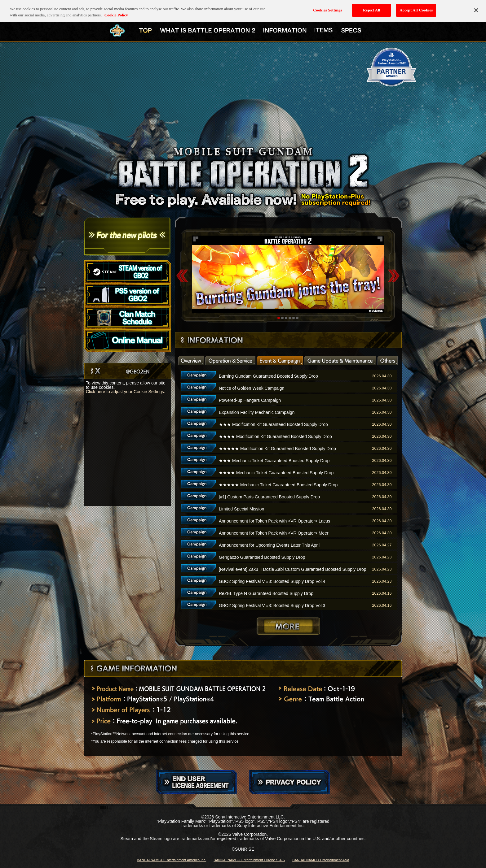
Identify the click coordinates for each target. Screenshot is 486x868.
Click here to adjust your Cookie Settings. (126, 392)
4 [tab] (290, 318)
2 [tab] (282, 318)
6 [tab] (297, 318)
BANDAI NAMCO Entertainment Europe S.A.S (249, 860)
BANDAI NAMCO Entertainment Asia (321, 860)
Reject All (372, 8)
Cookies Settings (327, 8)
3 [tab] (286, 318)
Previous (182, 276)
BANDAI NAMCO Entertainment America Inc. (171, 860)
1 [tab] (279, 318)
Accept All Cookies (416, 8)
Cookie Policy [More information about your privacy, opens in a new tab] (116, 12)
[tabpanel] (288, 274)
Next (394, 276)
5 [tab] (294, 318)
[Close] (476, 7)
